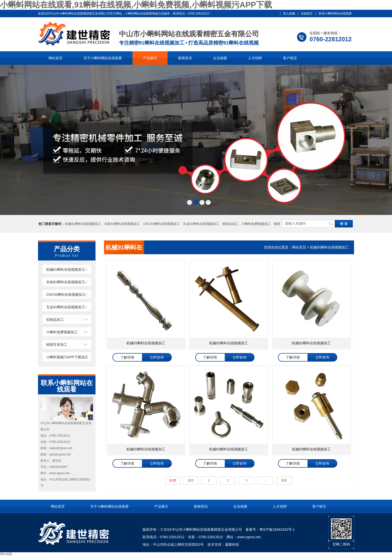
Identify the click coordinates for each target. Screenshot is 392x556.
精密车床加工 (57, 345)
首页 (191, 480)
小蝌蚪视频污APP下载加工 (67, 357)
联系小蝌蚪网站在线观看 (335, 14)
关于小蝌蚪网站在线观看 (103, 58)
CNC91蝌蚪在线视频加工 (162, 224)
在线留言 (307, 14)
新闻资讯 (185, 58)
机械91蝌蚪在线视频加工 (83, 224)
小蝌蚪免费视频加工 (256, 224)
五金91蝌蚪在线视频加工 (201, 224)
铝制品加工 (230, 224)
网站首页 (55, 58)
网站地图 (6, 554)
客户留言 (290, 58)
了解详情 (127, 357)
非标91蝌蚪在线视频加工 (122, 224)
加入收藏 (289, 14)
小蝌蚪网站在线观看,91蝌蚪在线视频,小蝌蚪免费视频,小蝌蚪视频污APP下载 (136, 5)
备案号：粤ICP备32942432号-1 (270, 529)
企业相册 (220, 58)
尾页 (284, 480)
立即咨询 (157, 357)
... (265, 480)
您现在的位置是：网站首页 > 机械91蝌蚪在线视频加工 (306, 247)
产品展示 (150, 58)
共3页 (173, 480)
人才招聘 (255, 58)
